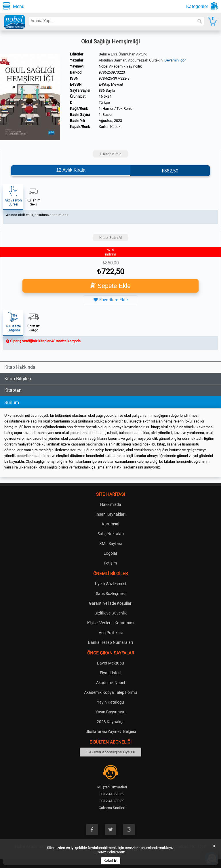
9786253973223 (112, 72)
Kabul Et (110, 861)
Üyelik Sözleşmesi (110, 584)
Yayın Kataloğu (110, 702)
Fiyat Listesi (110, 673)
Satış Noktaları (111, 534)
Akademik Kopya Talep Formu (110, 692)
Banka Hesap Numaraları (110, 642)
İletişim (110, 563)
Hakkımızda (111, 504)
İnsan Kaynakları (110, 514)
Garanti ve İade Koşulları (111, 603)
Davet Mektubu (110, 663)
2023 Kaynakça (111, 722)
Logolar (110, 553)
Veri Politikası (111, 633)
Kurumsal (110, 524)
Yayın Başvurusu (110, 712)
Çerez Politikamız (111, 852)
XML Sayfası (110, 544)
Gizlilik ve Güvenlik (110, 613)
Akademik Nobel (110, 683)
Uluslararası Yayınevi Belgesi (111, 731)
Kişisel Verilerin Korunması (111, 623)
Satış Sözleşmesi (111, 594)
